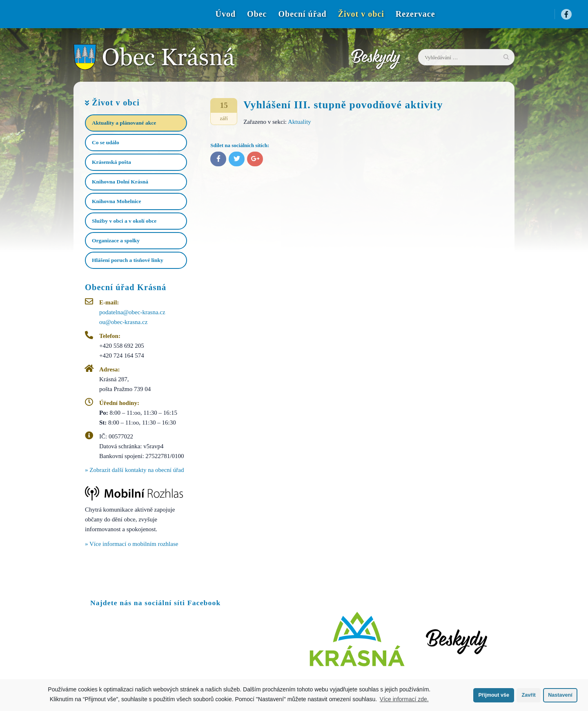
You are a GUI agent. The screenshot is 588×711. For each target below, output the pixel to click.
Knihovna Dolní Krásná (120, 182)
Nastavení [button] (560, 695)
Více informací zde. (404, 699)
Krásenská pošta (111, 162)
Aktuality (300, 122)
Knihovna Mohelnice (116, 201)
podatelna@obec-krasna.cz (132, 312)
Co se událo (106, 142)
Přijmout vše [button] (494, 695)
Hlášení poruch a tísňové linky (128, 260)
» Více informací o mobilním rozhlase (131, 544)
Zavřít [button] (528, 695)
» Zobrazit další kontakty (134, 470)
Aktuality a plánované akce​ (124, 123)
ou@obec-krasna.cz (123, 322)
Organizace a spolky (116, 240)
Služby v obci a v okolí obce (124, 221)
